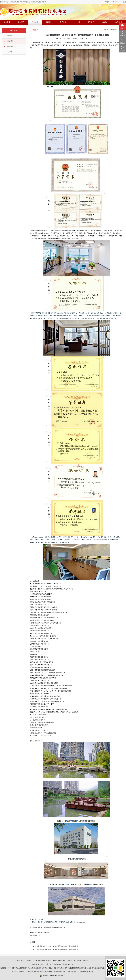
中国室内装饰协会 (60, 972)
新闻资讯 (10, 36)
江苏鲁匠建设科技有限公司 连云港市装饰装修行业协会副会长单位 (58, 949)
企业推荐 (77, 22)
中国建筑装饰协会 (47, 972)
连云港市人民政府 (29, 968)
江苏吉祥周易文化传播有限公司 (63, 964)
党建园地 (49, 22)
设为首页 (106, 2)
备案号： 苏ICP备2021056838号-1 (78, 960)
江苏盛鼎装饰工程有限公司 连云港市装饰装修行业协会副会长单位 (58, 946)
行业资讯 (35, 22)
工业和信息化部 (71, 972)
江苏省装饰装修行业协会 (33, 972)
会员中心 (105, 22)
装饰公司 (10, 41)
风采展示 (91, 22)
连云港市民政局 (59, 968)
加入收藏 (115, 2)
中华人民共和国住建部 (15, 968)
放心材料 (10, 46)
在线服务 (119, 22)
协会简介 (21, 22)
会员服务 (10, 52)
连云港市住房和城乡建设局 (44, 968)
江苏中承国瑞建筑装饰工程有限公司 (76, 968)
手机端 (124, 2)
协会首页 (7, 22)
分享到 (32, 942)
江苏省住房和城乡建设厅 (85, 972)
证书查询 (63, 22)
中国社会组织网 (19, 972)
